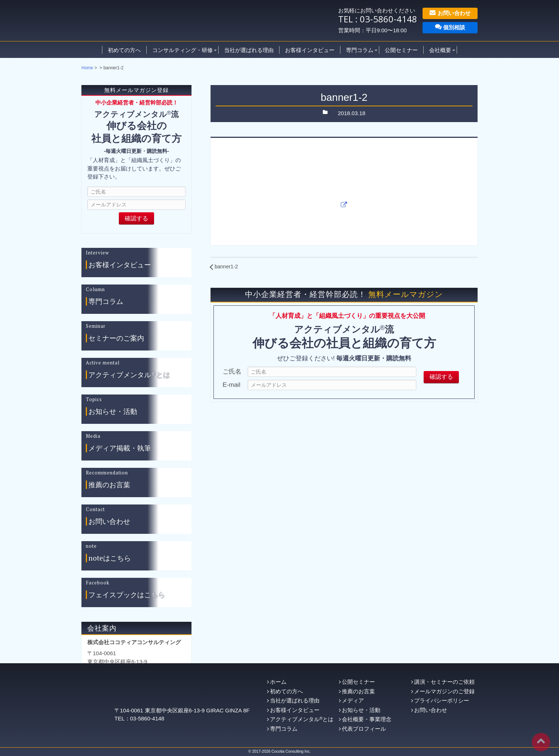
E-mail (231, 385)
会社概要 (440, 50)
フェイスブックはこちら (127, 595)
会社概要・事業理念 (367, 719)
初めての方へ (124, 50)
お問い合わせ (450, 13)
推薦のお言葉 (109, 485)
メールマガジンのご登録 (444, 691)
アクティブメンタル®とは (129, 375)
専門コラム (360, 50)
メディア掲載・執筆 (120, 448)
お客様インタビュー (310, 50)
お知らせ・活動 (113, 412)
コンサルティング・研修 (182, 50)
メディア (353, 700)
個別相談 (450, 27)
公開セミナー (401, 50)
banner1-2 (226, 267)
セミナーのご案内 (116, 338)
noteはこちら (110, 558)
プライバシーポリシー (442, 700)
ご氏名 (232, 372)
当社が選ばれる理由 (249, 50)
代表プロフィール (364, 729)
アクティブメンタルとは (302, 719)
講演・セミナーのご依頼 (444, 682)
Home (87, 68)
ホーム (278, 682)
